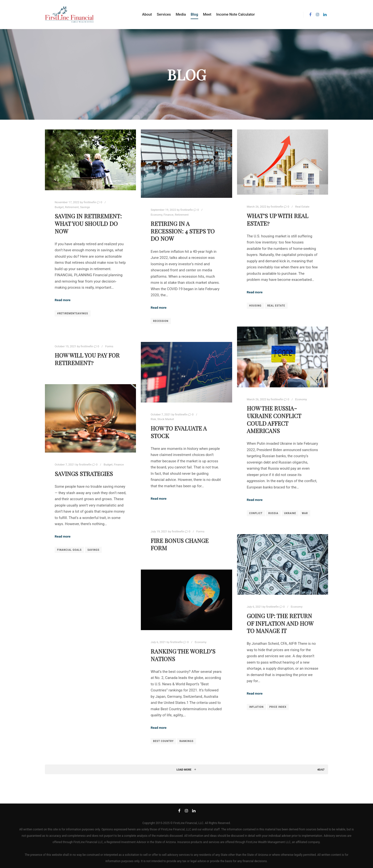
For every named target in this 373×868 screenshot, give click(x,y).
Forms (109, 346)
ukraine (290, 513)
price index (278, 707)
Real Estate (302, 207)
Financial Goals (69, 550)
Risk (153, 419)
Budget (59, 207)
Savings (85, 207)
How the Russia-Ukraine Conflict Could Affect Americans (274, 419)
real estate (276, 306)
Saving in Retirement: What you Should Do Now (88, 223)
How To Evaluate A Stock (179, 432)
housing (255, 306)
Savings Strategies (84, 474)
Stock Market (166, 419)
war (305, 513)
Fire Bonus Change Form (180, 544)
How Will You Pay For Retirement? (87, 359)
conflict (256, 513)
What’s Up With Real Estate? (278, 220)
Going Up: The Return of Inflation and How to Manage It (280, 623)
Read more (63, 300)
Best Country (163, 741)
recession (161, 321)
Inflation (256, 707)
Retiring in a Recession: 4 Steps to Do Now (183, 231)
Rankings (186, 741)
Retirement (72, 207)
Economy (156, 215)
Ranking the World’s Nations (183, 655)
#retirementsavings (73, 313)
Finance (169, 215)
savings (93, 550)
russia (273, 513)
